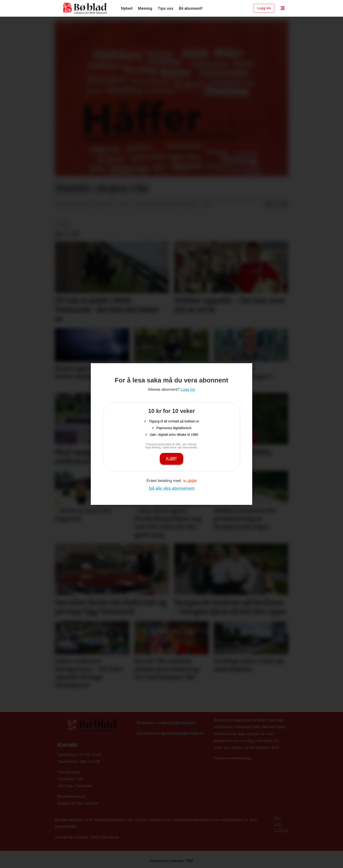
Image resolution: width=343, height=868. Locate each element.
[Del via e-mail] (284, 205)
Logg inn (264, 8)
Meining (145, 8)
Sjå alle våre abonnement (172, 488)
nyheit (63, 224)
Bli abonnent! (191, 8)
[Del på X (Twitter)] (277, 205)
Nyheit (127, 8)
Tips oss (165, 8)
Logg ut (281, 830)
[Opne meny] (283, 8)
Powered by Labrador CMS (172, 861)
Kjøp (171, 459)
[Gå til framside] (85, 8)
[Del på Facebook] (269, 205)
